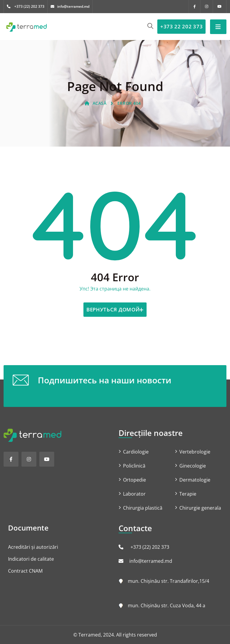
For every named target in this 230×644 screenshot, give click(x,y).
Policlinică (134, 466)
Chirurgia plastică (143, 508)
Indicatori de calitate (31, 559)
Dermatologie (195, 480)
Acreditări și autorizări (33, 547)
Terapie (188, 494)
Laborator (134, 494)
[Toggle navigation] (218, 27)
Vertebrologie (195, 452)
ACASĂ (95, 103)
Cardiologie (136, 452)
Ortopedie (135, 480)
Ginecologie (193, 466)
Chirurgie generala (200, 508)
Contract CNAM (25, 571)
